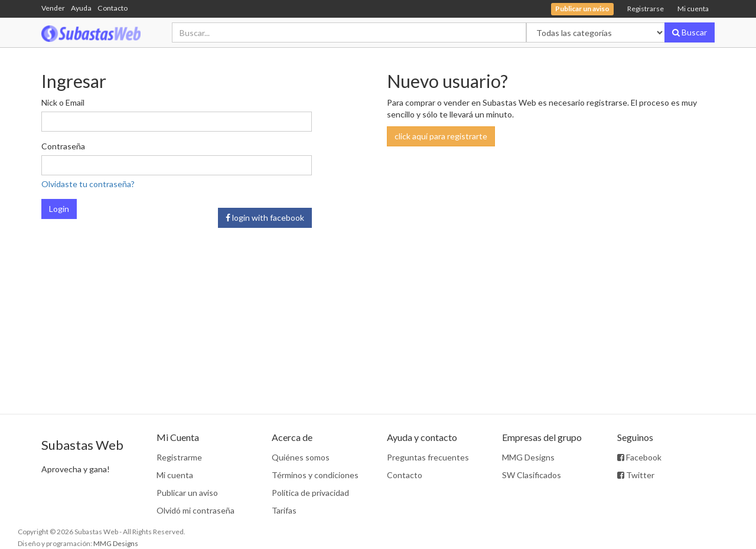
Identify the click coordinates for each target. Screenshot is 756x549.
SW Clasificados (532, 475)
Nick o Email (63, 102)
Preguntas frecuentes (428, 457)
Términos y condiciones (315, 475)
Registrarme (179, 457)
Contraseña (63, 146)
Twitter (636, 475)
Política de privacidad (310, 493)
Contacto (113, 8)
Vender (53, 8)
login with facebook (265, 218)
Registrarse (646, 9)
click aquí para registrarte (441, 136)
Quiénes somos (301, 457)
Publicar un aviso (187, 493)
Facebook (639, 457)
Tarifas (284, 510)
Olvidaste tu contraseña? (88, 184)
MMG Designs (528, 457)
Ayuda (81, 8)
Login (59, 209)
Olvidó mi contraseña (195, 510)
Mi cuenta (693, 9)
